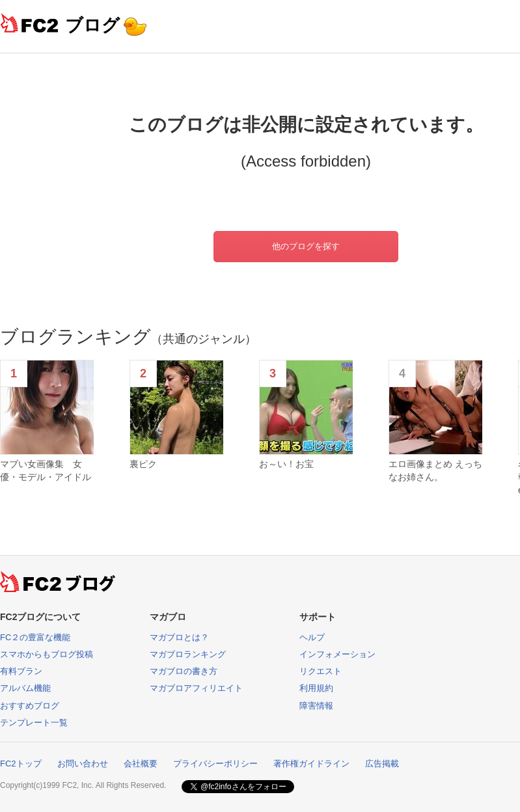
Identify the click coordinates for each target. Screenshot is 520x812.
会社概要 (141, 764)
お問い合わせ (83, 764)
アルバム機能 (25, 688)
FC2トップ (21, 764)
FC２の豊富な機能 (35, 637)
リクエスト (321, 671)
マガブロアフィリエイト (196, 688)
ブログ (92, 25)
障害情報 (316, 706)
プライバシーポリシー (215, 764)
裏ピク (143, 464)
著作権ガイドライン (311, 764)
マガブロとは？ (179, 637)
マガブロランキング (188, 654)
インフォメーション (337, 654)
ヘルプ (312, 637)
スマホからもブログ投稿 (47, 654)
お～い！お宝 (286, 464)
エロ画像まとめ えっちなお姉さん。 (435, 470)
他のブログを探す (306, 246)
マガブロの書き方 (184, 671)
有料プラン (21, 671)
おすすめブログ (30, 706)
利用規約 (316, 688)
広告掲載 (382, 764)
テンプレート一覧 (34, 723)
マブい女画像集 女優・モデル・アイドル (46, 470)
